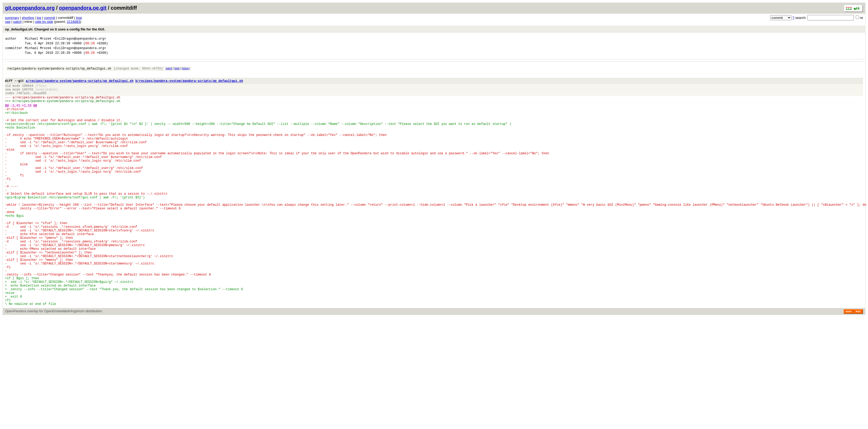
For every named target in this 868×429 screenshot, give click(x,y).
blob (177, 71)
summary (12, 18)
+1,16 (27, 116)
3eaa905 (40, 101)
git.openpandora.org (30, 8)
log (39, 18)
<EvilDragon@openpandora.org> (80, 39)
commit (50, 18)
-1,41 (15, 116)
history (186, 71)
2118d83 (74, 22)
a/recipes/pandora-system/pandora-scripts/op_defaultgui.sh (79, 86)
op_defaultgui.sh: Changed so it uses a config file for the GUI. (55, 29)
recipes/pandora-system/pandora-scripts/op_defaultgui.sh (59, 72)
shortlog (28, 18)
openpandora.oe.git (83, 8)
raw (8, 22)
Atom (848, 364)
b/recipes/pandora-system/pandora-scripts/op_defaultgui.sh (189, 86)
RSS (858, 364)
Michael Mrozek (38, 39)
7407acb (23, 101)
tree (79, 18)
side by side (44, 22)
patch (18, 22)
